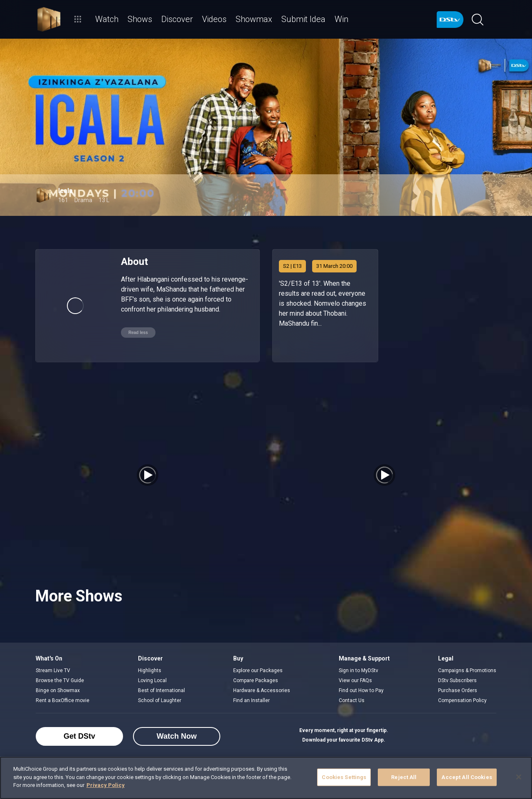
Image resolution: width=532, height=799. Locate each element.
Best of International (161, 690)
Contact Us (352, 700)
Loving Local (152, 680)
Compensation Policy (462, 700)
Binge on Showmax (58, 690)
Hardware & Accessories (262, 690)
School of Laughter (160, 700)
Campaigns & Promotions (467, 670)
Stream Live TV (53, 670)
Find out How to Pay (361, 690)
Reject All (404, 777)
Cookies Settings (344, 777)
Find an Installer (251, 700)
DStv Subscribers (457, 680)
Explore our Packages (258, 670)
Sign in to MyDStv (358, 670)
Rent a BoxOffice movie (63, 700)
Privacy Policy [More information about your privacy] (106, 785)
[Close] (519, 777)
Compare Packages (256, 680)
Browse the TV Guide (60, 680)
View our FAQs (355, 680)
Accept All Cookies (467, 777)
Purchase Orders (458, 690)
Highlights (150, 670)
